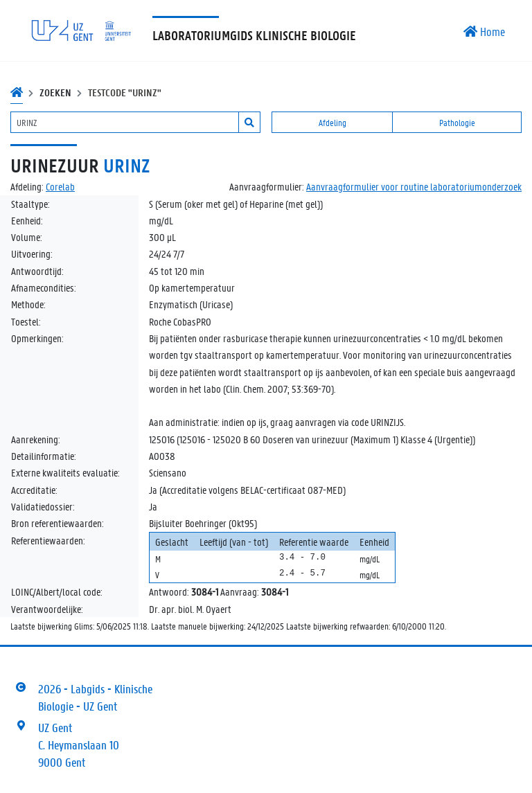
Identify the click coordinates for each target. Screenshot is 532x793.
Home (484, 31)
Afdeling (332, 122)
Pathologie (457, 122)
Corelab (60, 186)
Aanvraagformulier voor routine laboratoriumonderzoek (414, 186)
